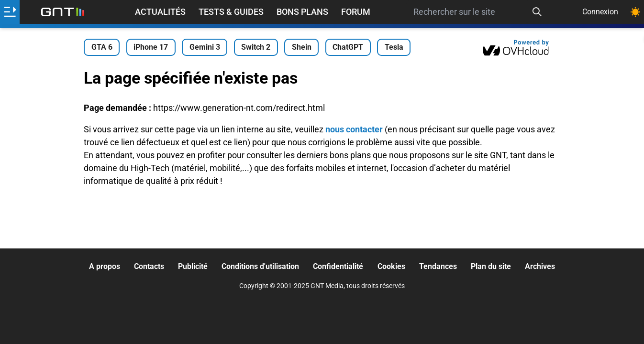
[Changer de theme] (635, 12)
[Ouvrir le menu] (10, 12)
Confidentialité (338, 266)
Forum (356, 12)
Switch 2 (256, 47)
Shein (302, 47)
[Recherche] (537, 12)
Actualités (160, 12)
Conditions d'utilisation (260, 266)
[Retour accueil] (63, 12)
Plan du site (491, 266)
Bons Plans (302, 12)
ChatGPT (348, 47)
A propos (105, 266)
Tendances (438, 266)
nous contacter (354, 129)
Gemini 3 (205, 47)
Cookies (391, 266)
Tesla (394, 47)
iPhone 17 (151, 47)
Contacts (149, 266)
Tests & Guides (231, 12)
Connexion (600, 12)
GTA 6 (102, 47)
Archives (540, 266)
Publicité (193, 266)
